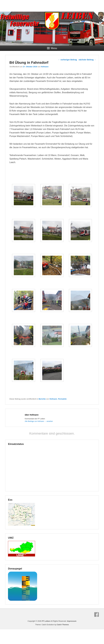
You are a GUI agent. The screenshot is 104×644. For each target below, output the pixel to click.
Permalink (62, 414)
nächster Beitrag (87, 60)
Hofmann (45, 67)
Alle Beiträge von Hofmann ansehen (39, 436)
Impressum (72, 636)
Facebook (97, 629)
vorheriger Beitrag (68, 60)
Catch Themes (63, 639)
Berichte (42, 414)
